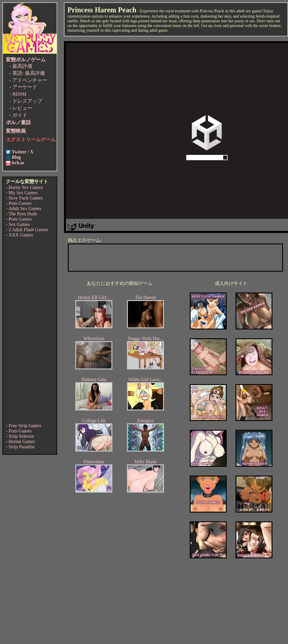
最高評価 (22, 66)
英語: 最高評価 (29, 73)
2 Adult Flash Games (28, 230)
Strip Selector (21, 436)
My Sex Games (23, 193)
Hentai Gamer (22, 441)
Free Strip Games (25, 426)
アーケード (25, 87)
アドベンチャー (30, 80)
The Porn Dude (23, 214)
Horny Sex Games (26, 187)
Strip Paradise (22, 447)
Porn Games (20, 203)
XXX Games (21, 235)
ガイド (20, 115)
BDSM (19, 94)
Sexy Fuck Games (26, 198)
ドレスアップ (27, 101)
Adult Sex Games (25, 208)
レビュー (22, 108)
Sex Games (19, 224)
